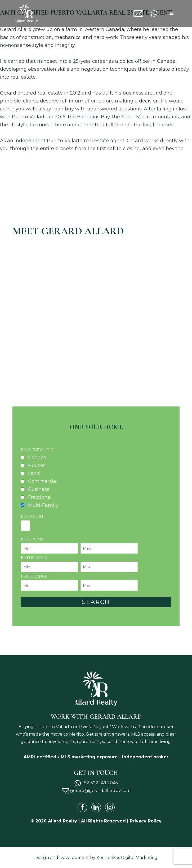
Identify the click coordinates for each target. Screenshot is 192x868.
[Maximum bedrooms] (109, 548)
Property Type (37, 450)
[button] (172, 14)
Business (39, 489)
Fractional (40, 497)
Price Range (34, 576)
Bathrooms (34, 558)
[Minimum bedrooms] (50, 548)
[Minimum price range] (50, 585)
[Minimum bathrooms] (50, 567)
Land (34, 473)
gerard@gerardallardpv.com (144, 11)
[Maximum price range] (109, 585)
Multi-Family (43, 505)
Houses (37, 466)
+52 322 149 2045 (158, 14)
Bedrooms (32, 539)
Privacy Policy (146, 821)
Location (32, 516)
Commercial (43, 481)
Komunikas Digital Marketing (127, 858)
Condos (37, 458)
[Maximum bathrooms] (109, 567)
